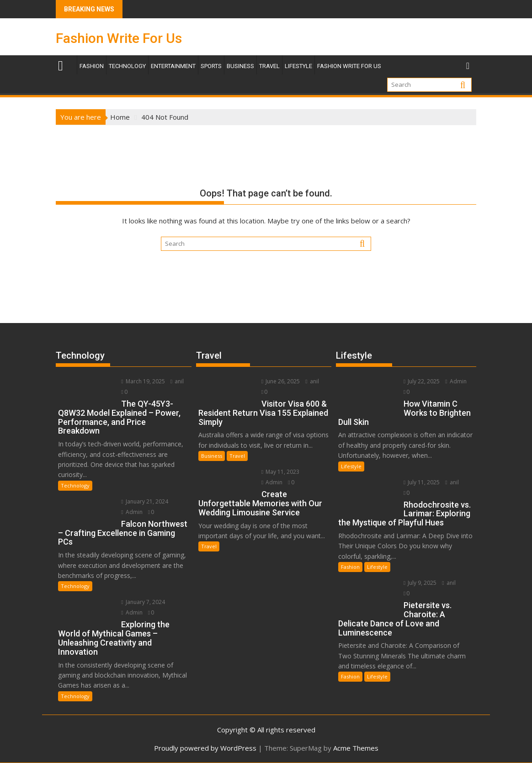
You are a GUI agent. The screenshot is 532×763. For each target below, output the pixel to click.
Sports (211, 66)
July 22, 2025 (422, 381)
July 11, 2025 (422, 482)
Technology (127, 66)
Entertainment (173, 66)
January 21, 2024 (144, 501)
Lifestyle (298, 66)
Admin (132, 512)
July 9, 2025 (420, 583)
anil (177, 381)
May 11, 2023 (280, 472)
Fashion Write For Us (119, 38)
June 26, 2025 (281, 381)
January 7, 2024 (143, 602)
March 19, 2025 (143, 381)
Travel (237, 456)
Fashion (92, 66)
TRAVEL (269, 66)
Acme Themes (356, 748)
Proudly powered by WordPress (205, 748)
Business (240, 66)
